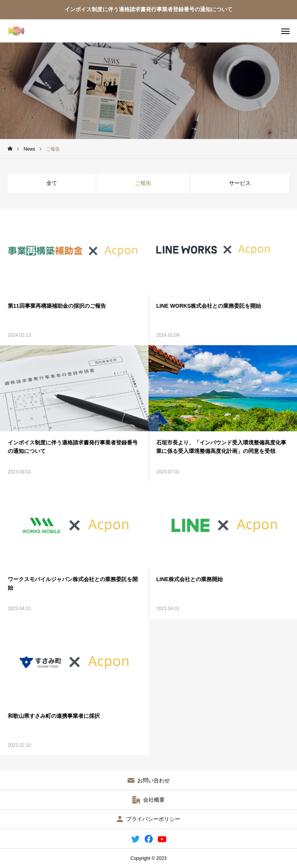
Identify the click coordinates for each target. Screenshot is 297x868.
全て (52, 183)
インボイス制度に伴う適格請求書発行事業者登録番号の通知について (148, 9)
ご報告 (143, 183)
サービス (240, 183)
